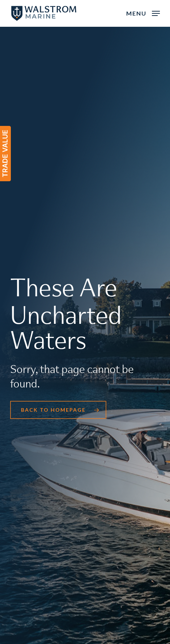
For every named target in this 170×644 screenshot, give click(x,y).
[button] (143, 13)
